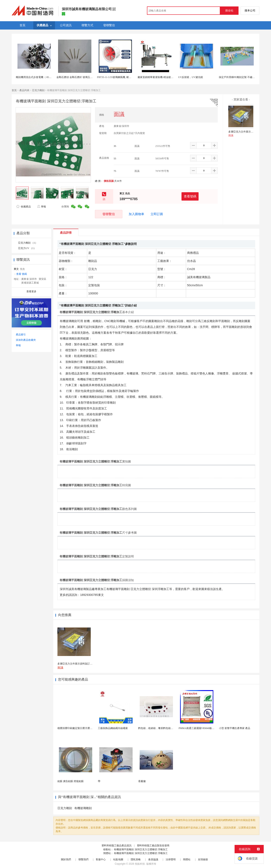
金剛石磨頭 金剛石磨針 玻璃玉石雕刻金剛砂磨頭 (83, 77)
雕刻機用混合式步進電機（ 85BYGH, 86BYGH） (43, 77)
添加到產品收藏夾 (26, 340)
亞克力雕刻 (38, 90)
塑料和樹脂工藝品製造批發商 (153, 846)
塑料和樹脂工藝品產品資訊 (117, 846)
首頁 (14, 90)
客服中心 (101, 859)
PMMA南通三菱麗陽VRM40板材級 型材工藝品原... (206, 728)
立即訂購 (157, 214)
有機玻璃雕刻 (83, 808)
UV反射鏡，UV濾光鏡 (191, 77)
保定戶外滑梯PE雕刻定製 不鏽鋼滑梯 (239, 77)
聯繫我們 (83, 859)
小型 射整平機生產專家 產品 (235, 728)
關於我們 (66, 859)
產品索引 (21, 335)
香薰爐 (142, 781)
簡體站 (187, 859)
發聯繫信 (109, 214)
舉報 (42, 207)
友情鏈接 (203, 859)
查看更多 (31, 291)
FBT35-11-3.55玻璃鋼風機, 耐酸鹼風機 (118, 77)
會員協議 (153, 859)
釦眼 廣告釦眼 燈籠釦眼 (71, 781)
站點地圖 (118, 859)
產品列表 (24, 90)
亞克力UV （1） (27, 248)
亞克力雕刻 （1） (28, 243)
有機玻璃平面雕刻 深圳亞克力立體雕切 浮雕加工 (141, 849)
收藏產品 (24, 207)
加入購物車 (136, 214)
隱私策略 (136, 859)
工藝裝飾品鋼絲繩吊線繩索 (113, 728)
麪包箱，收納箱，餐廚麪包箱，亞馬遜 (159, 728)
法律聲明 (171, 859)
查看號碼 (190, 196)
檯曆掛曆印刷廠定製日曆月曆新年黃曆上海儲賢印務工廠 (89, 728)
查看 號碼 (22, 274)
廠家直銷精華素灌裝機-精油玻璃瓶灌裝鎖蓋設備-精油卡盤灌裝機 (173, 77)
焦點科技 (140, 864)
